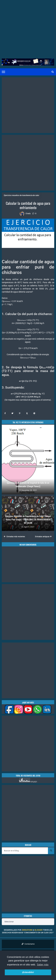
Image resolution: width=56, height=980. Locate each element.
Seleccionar (9, 922)
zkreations (27, 930)
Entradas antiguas (43, 537)
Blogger (39, 930)
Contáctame (28, 944)
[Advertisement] (28, 28)
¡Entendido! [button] (28, 972)
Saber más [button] (43, 965)
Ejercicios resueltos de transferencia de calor (22, 195)
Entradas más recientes (14, 537)
